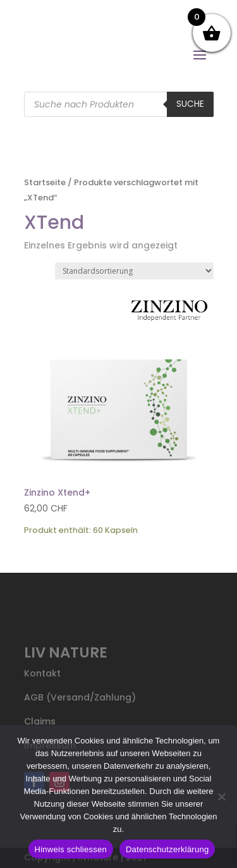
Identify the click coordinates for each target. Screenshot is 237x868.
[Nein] (221, 797)
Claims (40, 721)
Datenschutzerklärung (167, 849)
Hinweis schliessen (71, 849)
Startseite (45, 182)
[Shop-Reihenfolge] (134, 271)
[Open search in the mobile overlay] (119, 104)
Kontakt (42, 673)
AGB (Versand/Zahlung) (80, 697)
